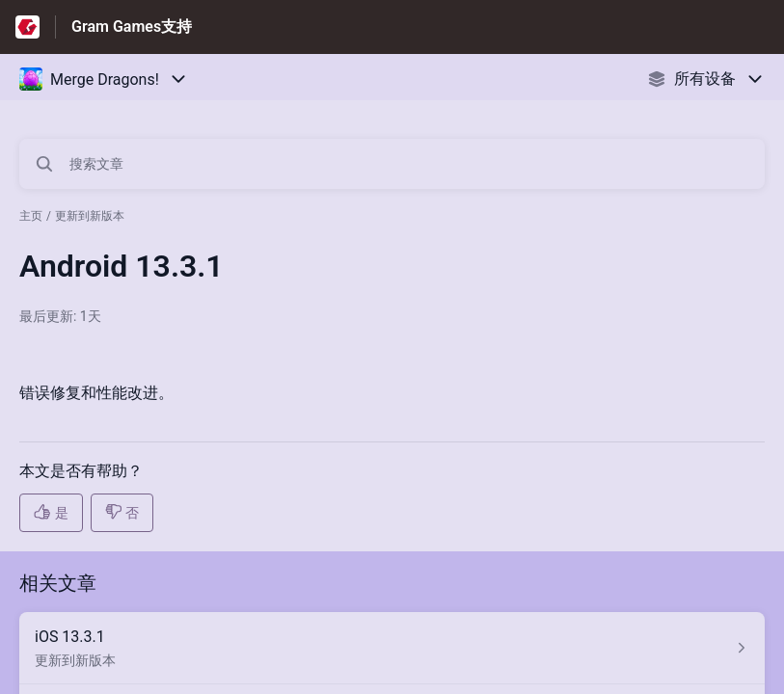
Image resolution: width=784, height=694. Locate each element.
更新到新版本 (90, 216)
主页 (31, 216)
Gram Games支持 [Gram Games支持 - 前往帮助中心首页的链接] (132, 27)
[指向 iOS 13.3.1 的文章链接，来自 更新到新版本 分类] (392, 648)
